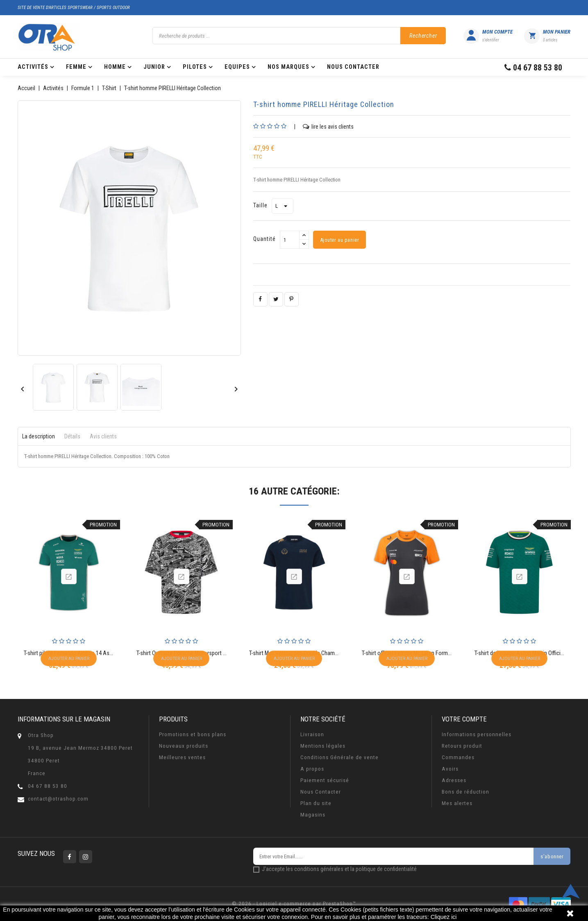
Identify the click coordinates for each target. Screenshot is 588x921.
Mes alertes (457, 803)
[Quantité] (290, 240)
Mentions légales (323, 746)
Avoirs (450, 769)
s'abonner (552, 857)
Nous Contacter (321, 792)
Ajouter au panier (340, 240)
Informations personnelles (477, 734)
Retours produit (462, 746)
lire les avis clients (328, 126)
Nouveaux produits (184, 746)
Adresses (454, 780)
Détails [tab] (72, 436)
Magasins (313, 815)
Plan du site (316, 803)
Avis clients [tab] (103, 436)
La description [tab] (39, 436)
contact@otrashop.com (58, 799)
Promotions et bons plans (193, 734)
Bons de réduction (465, 792)
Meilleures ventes (182, 757)
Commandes (458, 757)
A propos (312, 769)
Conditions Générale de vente (339, 757)
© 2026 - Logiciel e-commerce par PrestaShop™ (294, 904)
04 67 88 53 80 (48, 786)
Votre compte (464, 719)
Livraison (312, 734)
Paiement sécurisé (325, 780)
